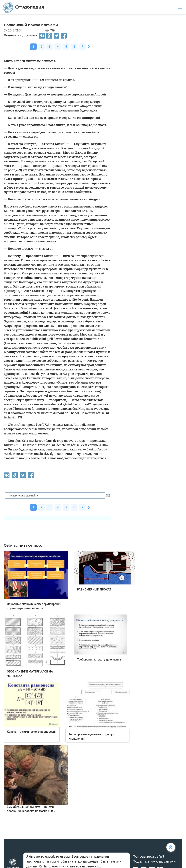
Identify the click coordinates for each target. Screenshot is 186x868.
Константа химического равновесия (32, 732)
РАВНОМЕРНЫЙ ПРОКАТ (94, 589)
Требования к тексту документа (99, 660)
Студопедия (24, 7)
